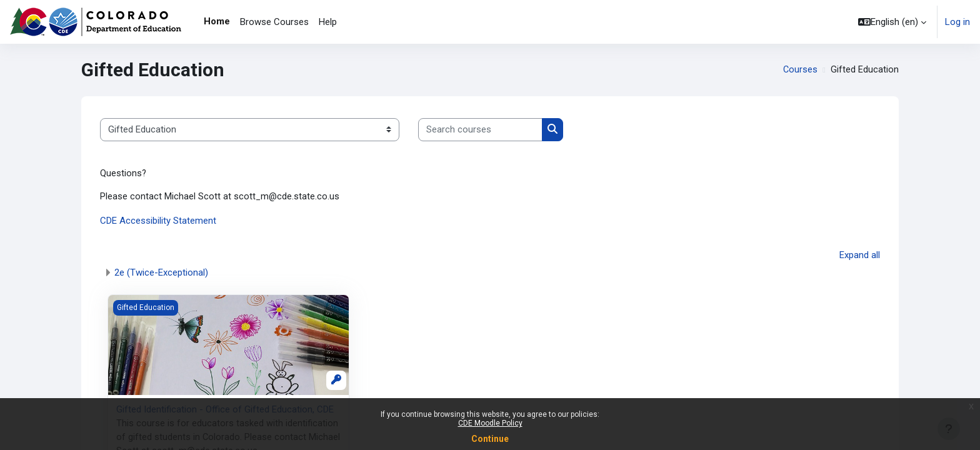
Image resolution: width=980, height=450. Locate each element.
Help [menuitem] (328, 22)
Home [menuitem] (217, 21)
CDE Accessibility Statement (158, 222)
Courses (800, 70)
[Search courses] (480, 130)
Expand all (860, 256)
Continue (490, 439)
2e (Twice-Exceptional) (161, 273)
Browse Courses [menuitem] (274, 22)
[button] (892, 22)
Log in (957, 22)
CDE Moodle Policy (490, 423)
